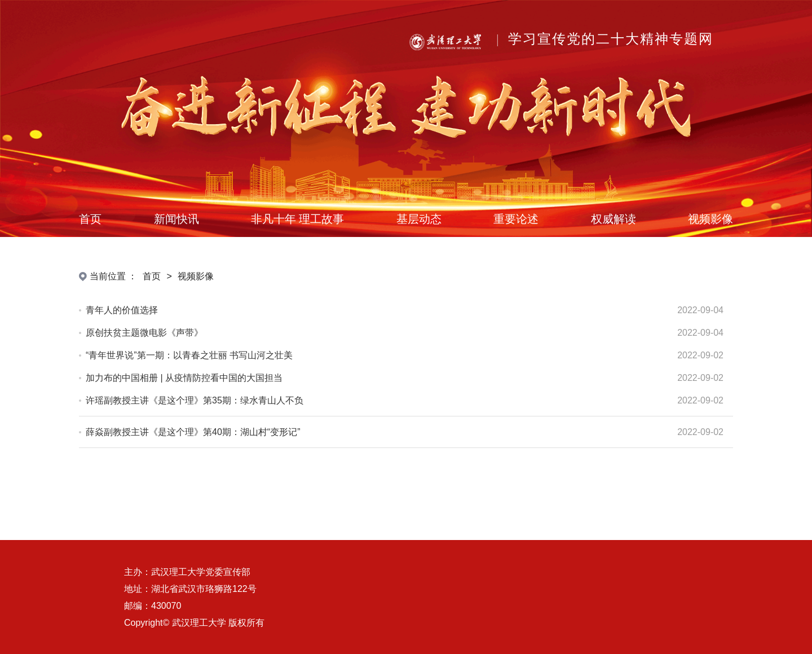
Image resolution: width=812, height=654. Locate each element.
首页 (90, 219)
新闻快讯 (176, 219)
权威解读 (614, 219)
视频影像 (710, 219)
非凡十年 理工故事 (297, 219)
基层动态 (419, 219)
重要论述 (516, 219)
